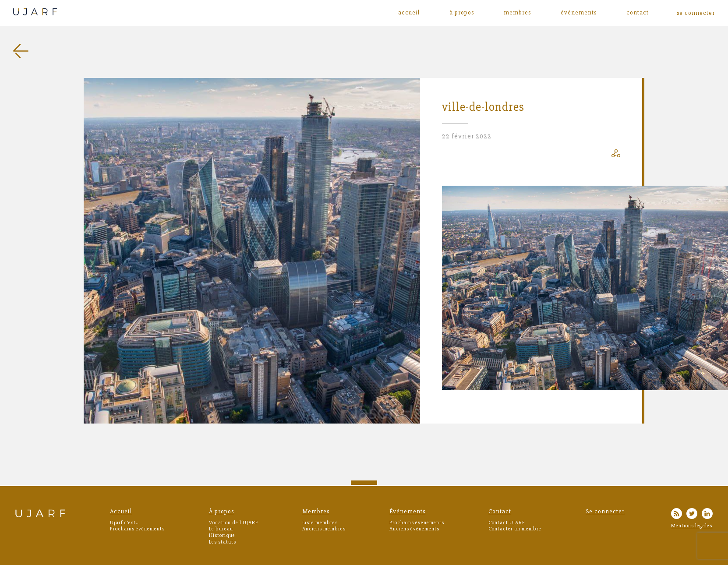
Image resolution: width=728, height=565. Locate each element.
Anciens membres (324, 529)
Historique (222, 535)
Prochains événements (137, 529)
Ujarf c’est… (125, 523)
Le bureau (221, 529)
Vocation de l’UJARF (233, 523)
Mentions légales (692, 526)
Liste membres (320, 523)
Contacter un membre (515, 529)
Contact (638, 13)
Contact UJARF (507, 523)
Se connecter (605, 511)
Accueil (409, 13)
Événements (579, 13)
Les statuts (223, 542)
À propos (462, 13)
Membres (517, 13)
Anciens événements (414, 529)
